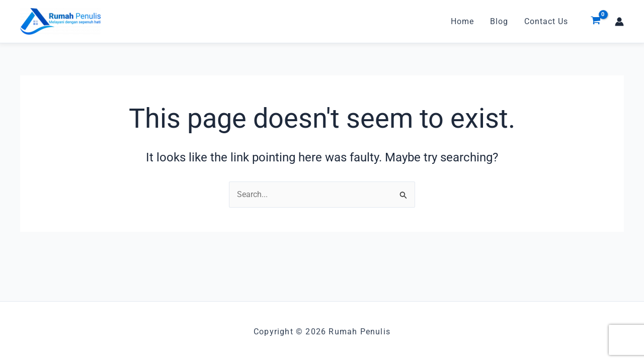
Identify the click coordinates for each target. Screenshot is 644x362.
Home (462, 21)
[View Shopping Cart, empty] (595, 22)
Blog (499, 21)
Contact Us (546, 21)
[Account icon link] (619, 22)
